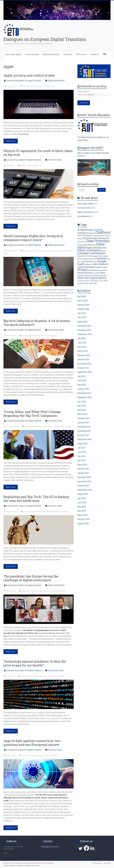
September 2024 (85, 334)
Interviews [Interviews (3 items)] (88, 264)
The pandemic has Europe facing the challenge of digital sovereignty (31, 578)
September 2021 (85, 439)
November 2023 (84, 364)
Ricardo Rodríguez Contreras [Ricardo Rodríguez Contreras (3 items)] (98, 270)
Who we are (81, 54)
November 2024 (84, 330)
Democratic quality (13, 54)
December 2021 (84, 427)
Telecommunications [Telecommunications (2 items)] (84, 281)
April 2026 (82, 296)
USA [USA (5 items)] (95, 283)
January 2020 (83, 524)
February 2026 (84, 305)
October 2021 (83, 435)
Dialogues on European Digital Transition (45, 39)
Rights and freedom (51, 54)
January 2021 (83, 473)
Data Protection (40, 86)
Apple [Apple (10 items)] (91, 230)
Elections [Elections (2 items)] (103, 251)
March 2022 (82, 414)
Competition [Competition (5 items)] (87, 236)
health (45, 591)
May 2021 (82, 456)
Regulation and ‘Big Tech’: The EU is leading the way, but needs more (36, 499)
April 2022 (82, 410)
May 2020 (82, 507)
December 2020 (84, 477)
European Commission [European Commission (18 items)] (91, 253)
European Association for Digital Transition (24, 81)
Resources (68, 54)
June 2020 (82, 502)
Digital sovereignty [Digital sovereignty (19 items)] (89, 250)
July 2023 (82, 376)
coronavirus (29, 676)
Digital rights (50, 251)
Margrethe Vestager (60, 512)
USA (68, 512)
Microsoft (69, 251)
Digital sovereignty (32, 591)
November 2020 (84, 481)
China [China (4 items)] (80, 236)
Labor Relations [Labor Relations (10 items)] (100, 264)
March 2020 (82, 515)
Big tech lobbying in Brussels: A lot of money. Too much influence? (37, 323)
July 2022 (82, 402)
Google (47, 86)
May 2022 (82, 406)
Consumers (31, 86)
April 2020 (82, 511)
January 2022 (83, 423)
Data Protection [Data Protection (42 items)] (98, 241)
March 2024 (82, 351)
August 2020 (83, 494)
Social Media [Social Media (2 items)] (96, 273)
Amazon (23, 166)
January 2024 (83, 360)
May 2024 (82, 347)
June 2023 (82, 381)
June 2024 (82, 343)
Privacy (53, 86)
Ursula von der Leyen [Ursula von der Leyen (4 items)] (85, 283)
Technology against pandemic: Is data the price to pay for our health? (35, 663)
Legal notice (107, 863)
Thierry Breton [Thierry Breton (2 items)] (95, 281)
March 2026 (82, 301)
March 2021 (82, 465)
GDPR (46, 756)
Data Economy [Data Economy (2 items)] (82, 242)
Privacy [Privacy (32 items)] (83, 270)
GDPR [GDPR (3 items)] (95, 262)
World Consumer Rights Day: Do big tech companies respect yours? (33, 238)
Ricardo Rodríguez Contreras (57, 591)
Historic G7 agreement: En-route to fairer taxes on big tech (38, 153)
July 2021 (82, 448)
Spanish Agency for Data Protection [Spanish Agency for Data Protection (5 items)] (92, 275)
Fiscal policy (35, 166)
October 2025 (83, 309)
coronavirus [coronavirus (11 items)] (103, 238)
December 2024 (84, 326)
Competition (39, 426)
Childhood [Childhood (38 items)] (103, 232)
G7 (41, 166)
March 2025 (82, 322)
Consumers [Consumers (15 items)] (89, 238)
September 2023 (85, 372)
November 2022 (84, 393)
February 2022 (84, 418)
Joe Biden (68, 426)
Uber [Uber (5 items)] (106, 281)
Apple (24, 86)
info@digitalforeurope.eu (50, 847)
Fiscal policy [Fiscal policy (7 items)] (87, 262)
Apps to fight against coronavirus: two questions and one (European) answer (32, 743)
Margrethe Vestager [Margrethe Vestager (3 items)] (101, 267)
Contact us (95, 54)
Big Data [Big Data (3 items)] (92, 233)
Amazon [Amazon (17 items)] (83, 230)
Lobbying (47, 336)
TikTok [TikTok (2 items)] (101, 281)
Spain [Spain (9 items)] (102, 273)
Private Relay (23, 134)
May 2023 (82, 385)
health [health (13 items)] (81, 264)
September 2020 (85, 490)
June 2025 (82, 317)
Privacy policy (97, 863)
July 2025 (82, 313)
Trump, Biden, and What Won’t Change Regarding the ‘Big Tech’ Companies (32, 414)
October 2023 (83, 368)
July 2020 (82, 498)
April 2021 (82, 460)
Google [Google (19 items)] (102, 261)
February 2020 (84, 519)
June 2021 (82, 452)
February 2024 (84, 355)
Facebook (57, 251)
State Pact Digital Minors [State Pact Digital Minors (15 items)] (92, 278)
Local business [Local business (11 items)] (86, 267)
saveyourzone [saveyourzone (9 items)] (84, 273)
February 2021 (84, 469)
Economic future (32, 54)
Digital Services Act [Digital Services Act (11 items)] (96, 248)
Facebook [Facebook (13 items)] (101, 258)
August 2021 (83, 444)
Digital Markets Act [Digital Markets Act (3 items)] (89, 245)
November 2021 (84, 431)
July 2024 (82, 338)
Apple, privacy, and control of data (29, 75)
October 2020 (83, 486)
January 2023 (83, 389)
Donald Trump (48, 426)
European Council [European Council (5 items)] (85, 256)
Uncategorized (84, 216)
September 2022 (85, 397)
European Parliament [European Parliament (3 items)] (88, 259)
